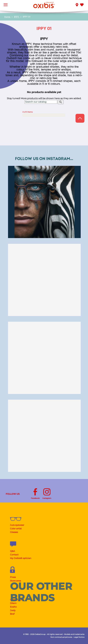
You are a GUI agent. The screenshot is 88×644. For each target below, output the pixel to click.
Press (13, 577)
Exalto (13, 607)
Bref (12, 614)
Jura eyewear (17, 525)
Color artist (16, 529)
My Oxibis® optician (21, 558)
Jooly (13, 610)
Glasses (14, 532)
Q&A (12, 551)
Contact (14, 555)
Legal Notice (79, 637)
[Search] (41, 102)
